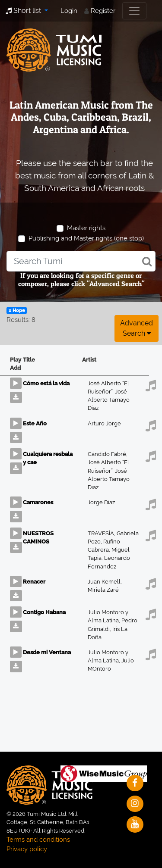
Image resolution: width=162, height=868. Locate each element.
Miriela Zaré (103, 590)
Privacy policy (27, 849)
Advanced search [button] (137, 328)
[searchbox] (81, 261)
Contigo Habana (44, 612)
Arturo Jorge (104, 423)
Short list (24, 11)
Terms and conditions (38, 840)
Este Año (35, 423)
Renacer (34, 582)
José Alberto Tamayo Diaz (109, 400)
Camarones (38, 502)
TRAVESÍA (102, 533)
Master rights (86, 228)
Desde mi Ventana (47, 652)
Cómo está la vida (46, 383)
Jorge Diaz (101, 502)
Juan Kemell (105, 582)
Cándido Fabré (108, 454)
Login (69, 11)
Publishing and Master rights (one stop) (86, 238)
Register (103, 11)
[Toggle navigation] (134, 11)
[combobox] (81, 261)
